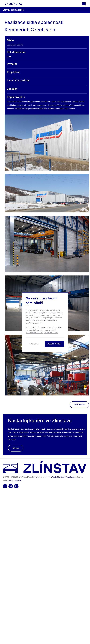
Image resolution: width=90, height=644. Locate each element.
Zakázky (12, 89)
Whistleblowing (57, 477)
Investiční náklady (18, 80)
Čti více (16, 448)
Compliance (70, 477)
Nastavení (35, 344)
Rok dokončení (16, 52)
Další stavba (79, 405)
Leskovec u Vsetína (15, 45)
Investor (12, 64)
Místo (10, 40)
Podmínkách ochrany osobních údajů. (42, 333)
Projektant (13, 72)
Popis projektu (16, 97)
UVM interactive (15, 480)
